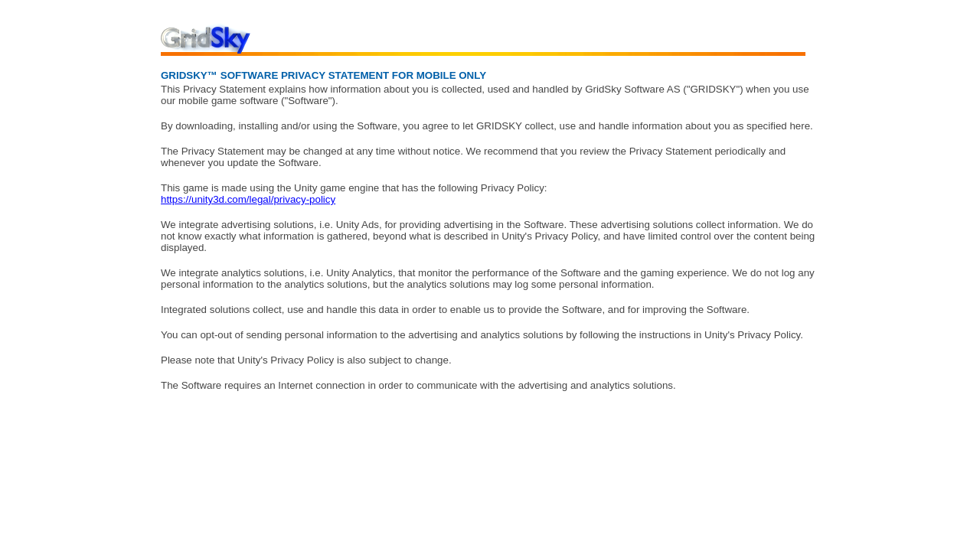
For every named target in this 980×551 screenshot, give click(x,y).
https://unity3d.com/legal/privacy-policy (248, 199)
